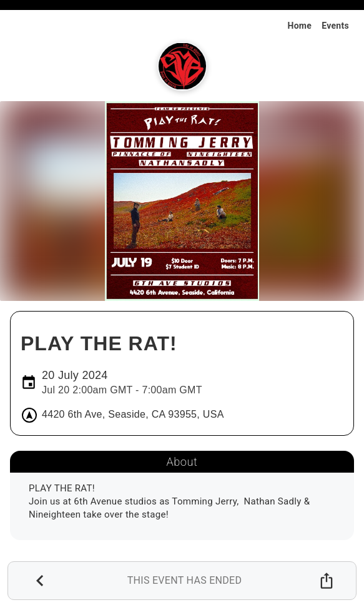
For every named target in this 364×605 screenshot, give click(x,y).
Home (299, 26)
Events (335, 26)
